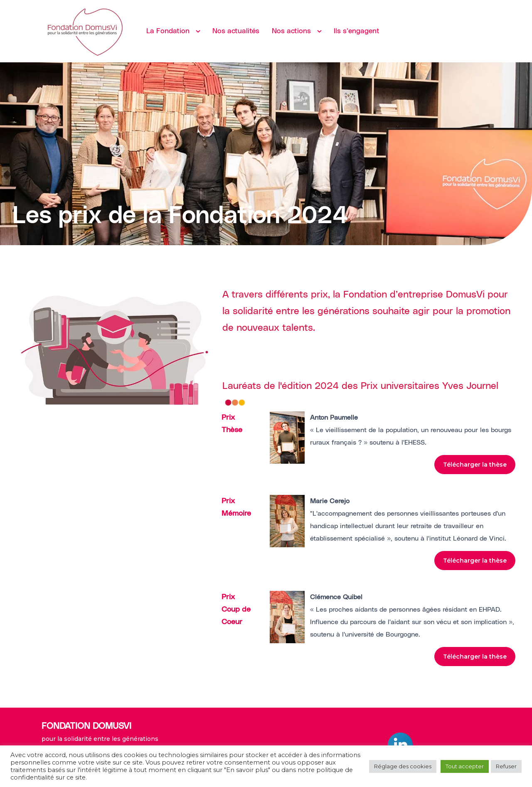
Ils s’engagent (357, 31)
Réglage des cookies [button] (403, 766)
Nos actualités (236, 31)
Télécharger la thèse (475, 465)
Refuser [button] (506, 766)
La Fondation (168, 31)
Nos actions (291, 31)
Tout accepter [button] (465, 766)
